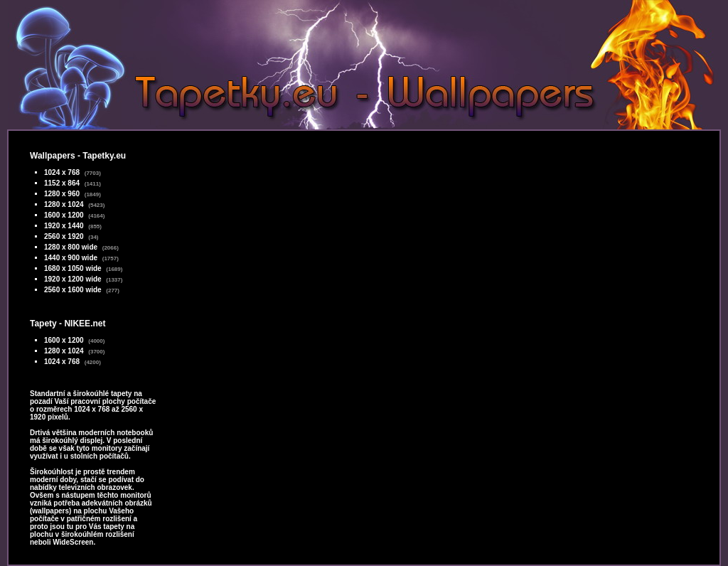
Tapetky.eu (104, 156)
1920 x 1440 (64, 226)
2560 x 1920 (64, 236)
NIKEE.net (85, 324)
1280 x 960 (62, 194)
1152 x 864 (62, 183)
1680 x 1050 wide (73, 268)
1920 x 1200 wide (73, 279)
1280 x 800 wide (71, 247)
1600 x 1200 (64, 215)
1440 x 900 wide (71, 258)
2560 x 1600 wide (73, 290)
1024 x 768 (62, 172)
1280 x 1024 (64, 204)
